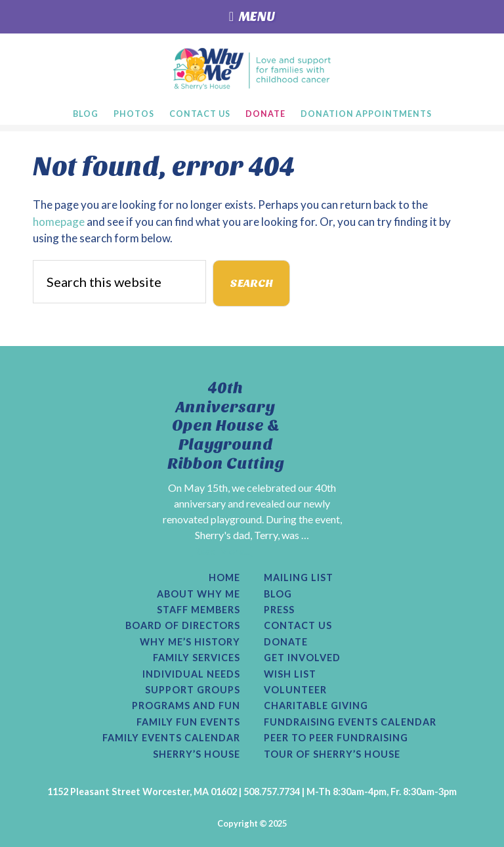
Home (224, 578)
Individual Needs (191, 674)
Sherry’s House (197, 754)
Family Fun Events (188, 722)
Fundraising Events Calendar (350, 722)
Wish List (290, 674)
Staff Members (199, 610)
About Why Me (199, 594)
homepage (59, 222)
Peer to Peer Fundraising (336, 738)
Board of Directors (183, 626)
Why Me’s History (190, 642)
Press (279, 610)
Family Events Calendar (171, 738)
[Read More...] (222, 551)
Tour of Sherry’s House (332, 754)
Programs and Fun (186, 706)
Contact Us (298, 626)
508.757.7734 (272, 792)
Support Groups (193, 690)
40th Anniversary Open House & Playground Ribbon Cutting (226, 426)
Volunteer (295, 690)
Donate (286, 642)
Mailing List (299, 578)
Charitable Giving (316, 706)
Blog (278, 594)
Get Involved (302, 658)
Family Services (197, 658)
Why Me (252, 68)
